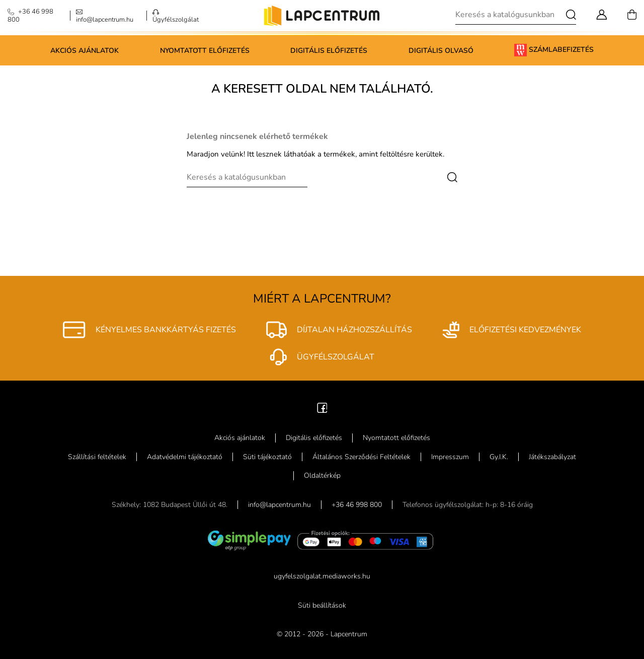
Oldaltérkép (322, 475)
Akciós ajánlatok (85, 51)
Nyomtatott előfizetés (205, 51)
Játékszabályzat (552, 457)
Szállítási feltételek (97, 457)
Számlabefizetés (554, 50)
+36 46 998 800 (357, 505)
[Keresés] (516, 15)
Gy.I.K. (499, 457)
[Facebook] (322, 407)
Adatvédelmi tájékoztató (185, 457)
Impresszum (450, 457)
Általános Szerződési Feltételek (361, 457)
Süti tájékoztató (267, 457)
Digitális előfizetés (329, 51)
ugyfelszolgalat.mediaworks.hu (322, 576)
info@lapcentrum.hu (279, 505)
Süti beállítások (322, 605)
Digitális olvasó (441, 51)
